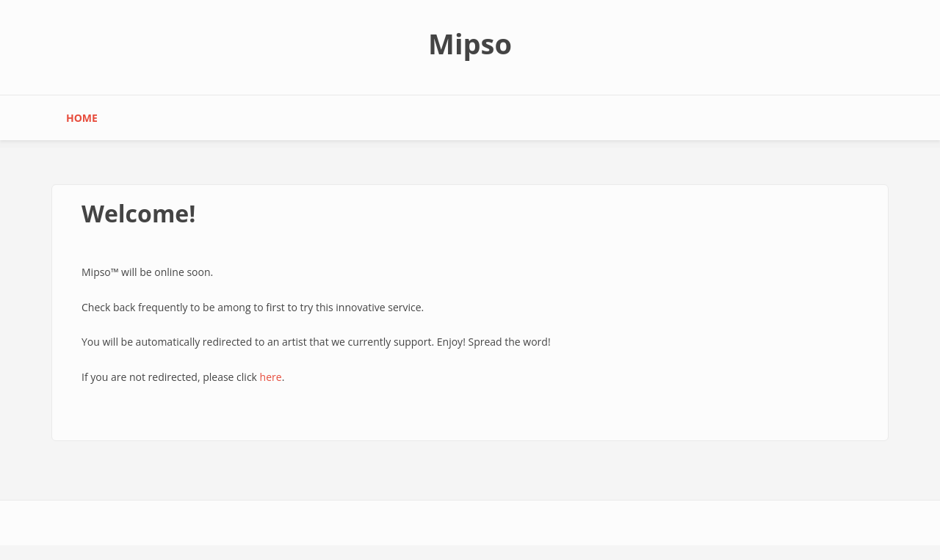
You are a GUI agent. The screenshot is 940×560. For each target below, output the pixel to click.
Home (82, 118)
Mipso (470, 43)
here (271, 377)
